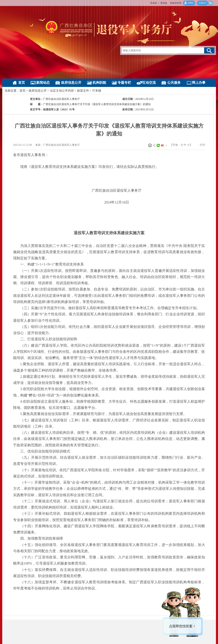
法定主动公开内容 (62, 91)
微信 (158, 145)
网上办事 (199, 83)
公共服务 (174, 83)
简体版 (154, 3)
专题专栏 (124, 83)
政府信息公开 (71, 83)
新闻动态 (43, 83)
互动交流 (149, 83)
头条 (162, 145)
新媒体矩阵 (176, 3)
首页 (22, 83)
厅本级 (97, 91)
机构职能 (99, 83)
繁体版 (164, 3)
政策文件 (83, 91)
